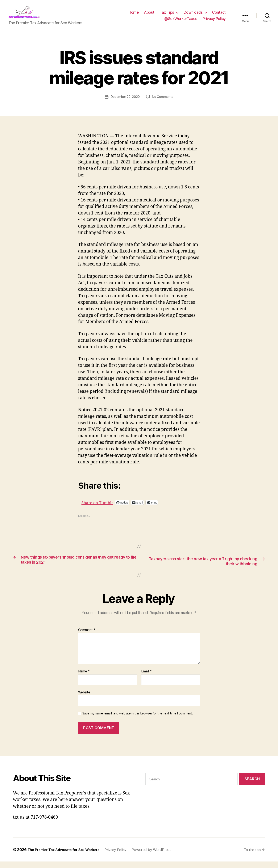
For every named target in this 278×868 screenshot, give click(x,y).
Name (84, 678)
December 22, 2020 (125, 103)
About (149, 15)
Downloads (193, 15)
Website (84, 699)
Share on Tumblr (113, 508)
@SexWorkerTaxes (181, 22)
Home (134, 15)
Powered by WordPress (160, 856)
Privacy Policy (214, 22)
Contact (219, 15)
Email (146, 678)
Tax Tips (167, 15)
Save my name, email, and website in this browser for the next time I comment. (138, 720)
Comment (87, 637)
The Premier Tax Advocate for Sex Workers (67, 856)
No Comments (164, 103)
